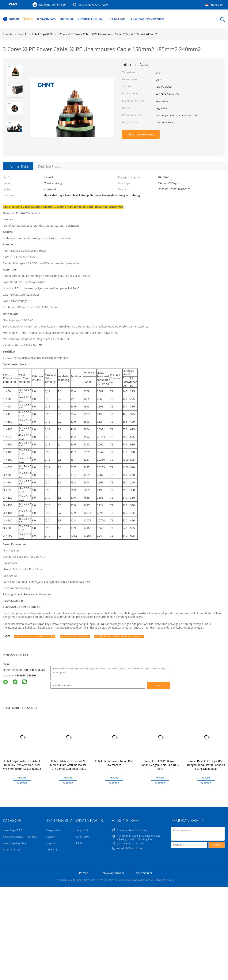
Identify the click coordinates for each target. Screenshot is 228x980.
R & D (79, 843)
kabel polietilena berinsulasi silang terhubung (119, 636)
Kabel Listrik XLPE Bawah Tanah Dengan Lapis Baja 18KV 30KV (160, 765)
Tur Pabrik (68, 19)
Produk (28, 19)
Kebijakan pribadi (112, 873)
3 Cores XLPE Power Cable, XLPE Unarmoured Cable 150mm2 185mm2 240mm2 (107, 34)
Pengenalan (53, 830)
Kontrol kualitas (92, 19)
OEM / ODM (82, 837)
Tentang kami (47, 19)
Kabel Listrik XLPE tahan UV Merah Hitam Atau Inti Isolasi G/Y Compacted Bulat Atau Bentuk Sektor (68, 767)
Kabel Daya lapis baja (15, 843)
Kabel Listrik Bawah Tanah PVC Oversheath (114, 763)
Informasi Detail (18, 166)
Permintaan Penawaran (149, 19)
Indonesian (216, 5)
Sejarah (51, 837)
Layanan (51, 843)
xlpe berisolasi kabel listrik (75, 636)
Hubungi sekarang (141, 134)
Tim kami (52, 849)
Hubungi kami (119, 19)
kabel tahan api (12, 849)
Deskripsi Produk (50, 166)
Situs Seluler (144, 873)
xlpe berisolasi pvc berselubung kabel (35, 636)
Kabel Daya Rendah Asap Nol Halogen (25, 837)
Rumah (11, 19)
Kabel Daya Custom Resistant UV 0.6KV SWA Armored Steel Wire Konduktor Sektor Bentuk (22, 765)
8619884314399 (26, 675)
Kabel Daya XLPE (12, 830)
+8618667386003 (34, 670)
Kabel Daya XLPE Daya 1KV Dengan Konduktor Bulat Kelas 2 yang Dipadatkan (206, 765)
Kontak (159, 685)
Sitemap (83, 873)
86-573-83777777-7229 (93, 5)
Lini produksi (83, 830)
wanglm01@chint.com (53, 5)
